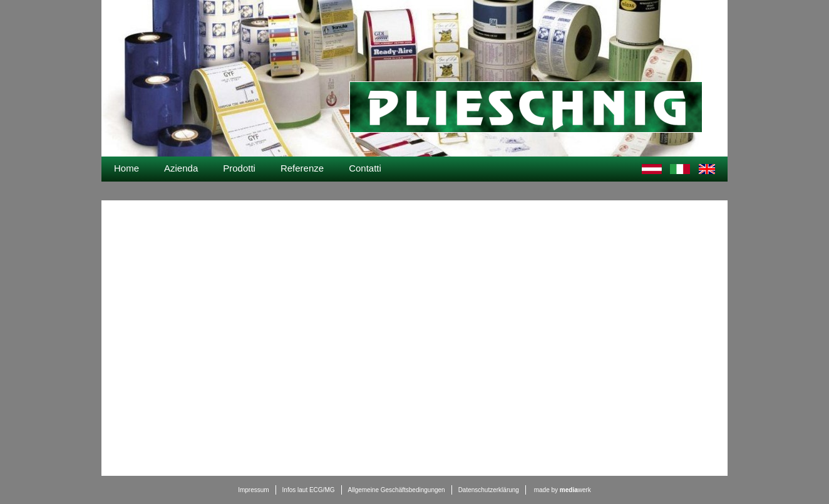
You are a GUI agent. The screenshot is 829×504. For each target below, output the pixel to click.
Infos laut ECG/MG (309, 490)
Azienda (181, 168)
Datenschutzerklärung (489, 490)
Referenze (302, 168)
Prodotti (239, 168)
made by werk (563, 490)
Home (126, 168)
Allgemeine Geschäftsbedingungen (397, 490)
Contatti (365, 168)
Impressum (253, 490)
